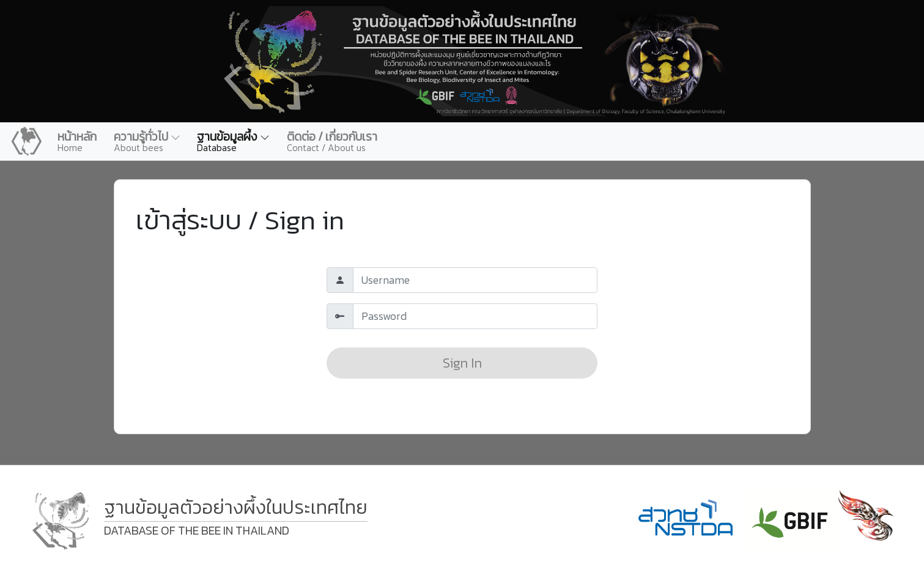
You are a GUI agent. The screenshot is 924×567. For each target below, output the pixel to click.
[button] (147, 141)
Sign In (462, 363)
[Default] (475, 280)
